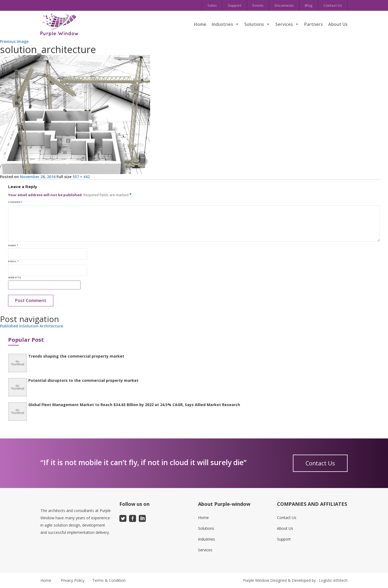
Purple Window (256, 580)
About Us (338, 24)
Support (235, 5)
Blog (309, 5)
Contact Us (333, 5)
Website (15, 278)
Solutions (254, 24)
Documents (284, 5)
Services (284, 24)
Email (13, 261)
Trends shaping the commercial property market (76, 356)
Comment (15, 202)
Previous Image (14, 41)
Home (200, 24)
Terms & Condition (109, 580)
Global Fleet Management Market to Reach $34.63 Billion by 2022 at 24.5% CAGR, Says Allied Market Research (134, 405)
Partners (313, 24)
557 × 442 (81, 177)
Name (13, 245)
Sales (212, 5)
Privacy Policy (72, 580)
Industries (222, 24)
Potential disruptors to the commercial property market (83, 380)
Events (258, 5)
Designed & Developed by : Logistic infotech (309, 580)
